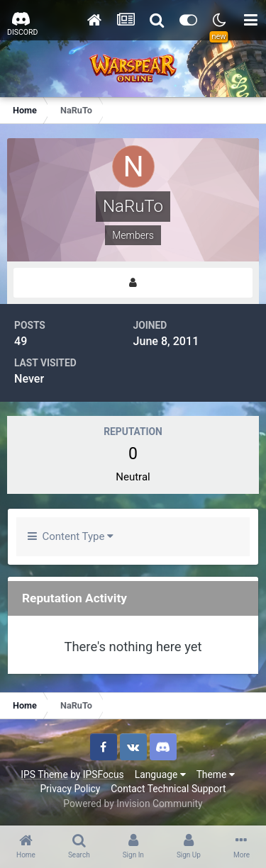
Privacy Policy (70, 789)
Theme (216, 774)
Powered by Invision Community (133, 804)
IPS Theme (44, 774)
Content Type (71, 536)
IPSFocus (104, 774)
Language (160, 774)
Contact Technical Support (168, 789)
